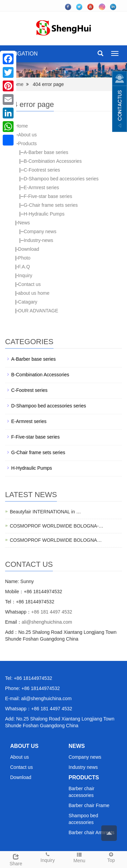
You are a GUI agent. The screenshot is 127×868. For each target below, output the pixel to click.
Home (17, 84)
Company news (40, 231)
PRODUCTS (84, 777)
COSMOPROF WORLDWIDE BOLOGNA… (56, 540)
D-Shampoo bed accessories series (61, 179)
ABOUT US (24, 746)
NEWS (77, 746)
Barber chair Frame (89, 805)
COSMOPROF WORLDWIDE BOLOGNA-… (57, 526)
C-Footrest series (42, 170)
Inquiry (25, 275)
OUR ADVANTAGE (38, 311)
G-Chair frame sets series (51, 205)
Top (111, 857)
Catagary (28, 302)
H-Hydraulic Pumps (44, 214)
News (24, 223)
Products (27, 143)
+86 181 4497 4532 (52, 612)
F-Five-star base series (48, 196)
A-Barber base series (46, 152)
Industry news (83, 767)
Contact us (29, 284)
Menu (80, 857)
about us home (34, 293)
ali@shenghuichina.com (47, 622)
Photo (24, 258)
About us (27, 135)
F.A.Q (24, 267)
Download (28, 249)
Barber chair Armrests (92, 832)
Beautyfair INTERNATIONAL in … (45, 512)
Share (16, 859)
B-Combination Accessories (53, 161)
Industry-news (38, 240)
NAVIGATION (21, 54)
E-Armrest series (41, 187)
